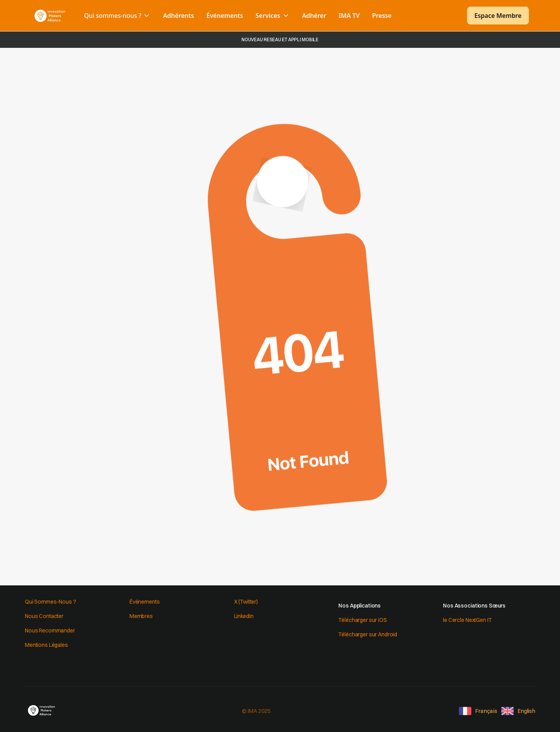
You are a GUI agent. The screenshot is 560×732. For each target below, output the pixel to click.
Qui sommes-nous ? (113, 16)
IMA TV (349, 16)
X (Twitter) (246, 602)
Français (486, 711)
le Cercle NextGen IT (467, 620)
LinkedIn (244, 616)
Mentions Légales (46, 645)
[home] (50, 16)
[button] (117, 16)
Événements (225, 16)
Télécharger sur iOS (362, 620)
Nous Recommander (50, 630)
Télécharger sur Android (368, 634)
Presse (382, 16)
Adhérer (314, 16)
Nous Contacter (44, 616)
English (526, 711)
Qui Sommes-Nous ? (51, 602)
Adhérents (178, 16)
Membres (141, 616)
